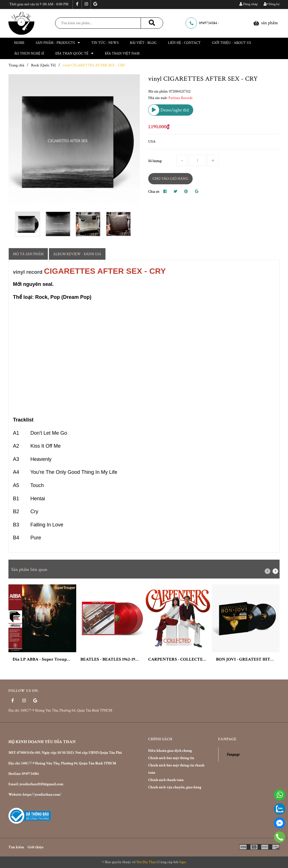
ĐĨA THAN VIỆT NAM (122, 54)
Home (19, 43)
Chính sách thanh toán (166, 780)
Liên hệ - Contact (184, 43)
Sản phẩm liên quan (29, 570)
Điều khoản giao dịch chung (170, 751)
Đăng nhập (248, 4)
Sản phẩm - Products (58, 43)
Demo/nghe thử (169, 110)
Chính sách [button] (160, 739)
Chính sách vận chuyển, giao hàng (175, 787)
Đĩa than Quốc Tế (75, 54)
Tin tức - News (105, 43)
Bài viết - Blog (143, 43)
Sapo (183, 862)
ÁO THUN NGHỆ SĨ (29, 54)
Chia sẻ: (154, 192)
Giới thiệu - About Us (232, 43)
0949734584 (208, 23)
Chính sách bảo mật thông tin (171, 758)
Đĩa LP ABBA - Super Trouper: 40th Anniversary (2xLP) (67, 659)
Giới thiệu (35, 847)
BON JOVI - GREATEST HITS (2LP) (250, 659)
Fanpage (233, 754)
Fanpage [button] (227, 739)
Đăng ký (272, 4)
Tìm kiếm (16, 847)
